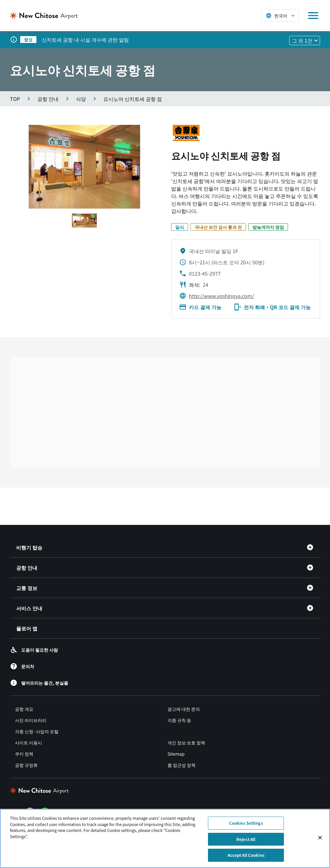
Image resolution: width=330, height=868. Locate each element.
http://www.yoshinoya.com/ (222, 296)
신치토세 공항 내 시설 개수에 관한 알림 (85, 40)
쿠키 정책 (24, 754)
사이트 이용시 (28, 743)
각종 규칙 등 (179, 720)
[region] (165, 838)
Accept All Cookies (246, 855)
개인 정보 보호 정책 (186, 743)
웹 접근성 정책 (181, 765)
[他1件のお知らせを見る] (305, 40)
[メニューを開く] (313, 16)
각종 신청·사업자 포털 (37, 731)
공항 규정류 (26, 765)
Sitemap (176, 754)
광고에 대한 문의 (184, 709)
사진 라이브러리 (31, 720)
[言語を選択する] (280, 16)
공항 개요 (24, 709)
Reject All (246, 839)
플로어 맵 (27, 628)
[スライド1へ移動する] (84, 221)
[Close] (320, 838)
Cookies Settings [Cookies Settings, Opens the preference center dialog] (246, 823)
